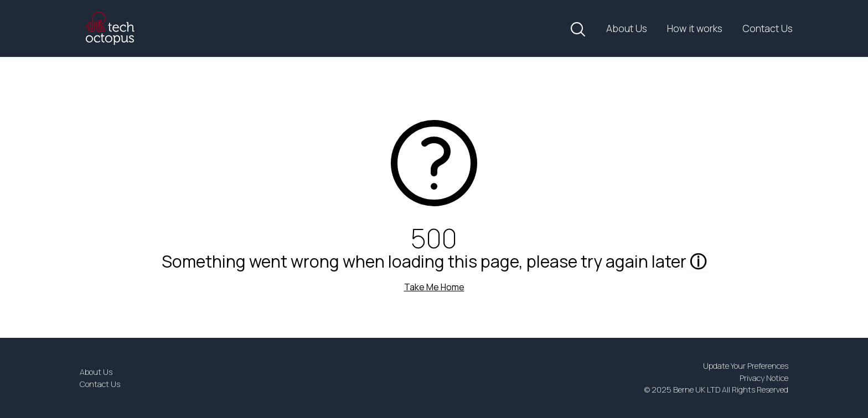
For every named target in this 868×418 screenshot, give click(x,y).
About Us (627, 28)
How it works (695, 28)
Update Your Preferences (746, 366)
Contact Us (768, 28)
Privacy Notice (764, 378)
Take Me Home (434, 287)
